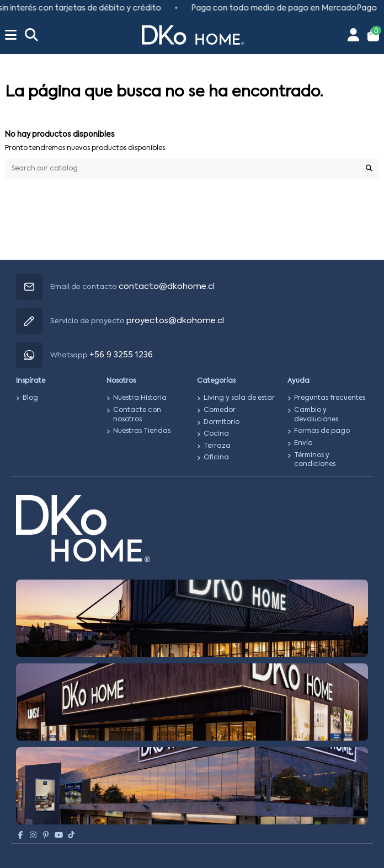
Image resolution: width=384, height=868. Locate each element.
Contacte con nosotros (137, 415)
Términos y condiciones (315, 460)
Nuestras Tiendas (142, 431)
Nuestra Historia (140, 398)
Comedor (220, 410)
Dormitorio (222, 422)
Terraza (217, 446)
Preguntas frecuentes (330, 398)
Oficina (216, 458)
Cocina (216, 434)
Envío (303, 443)
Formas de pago (322, 431)
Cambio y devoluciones (316, 415)
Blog (30, 398)
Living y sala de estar (239, 398)
